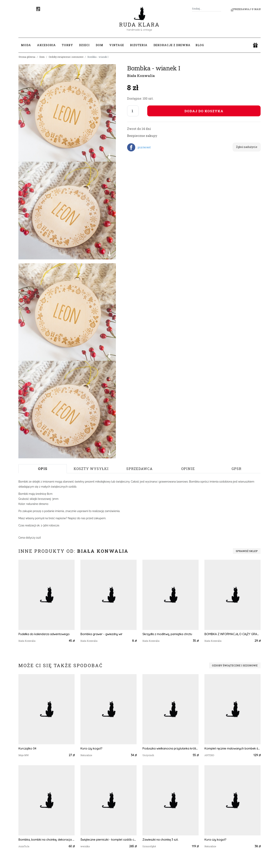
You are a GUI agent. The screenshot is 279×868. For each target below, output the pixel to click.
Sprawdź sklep (247, 551)
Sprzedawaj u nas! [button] (246, 9)
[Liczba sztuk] (133, 111)
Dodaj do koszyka (204, 111)
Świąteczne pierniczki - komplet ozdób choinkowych (108, 840)
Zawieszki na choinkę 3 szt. (160, 840)
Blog (200, 45)
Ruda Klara (139, 21)
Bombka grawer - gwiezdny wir (101, 634)
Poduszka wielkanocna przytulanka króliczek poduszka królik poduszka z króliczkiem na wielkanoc (170, 748)
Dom (42, 57)
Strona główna (27, 57)
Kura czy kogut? (91, 748)
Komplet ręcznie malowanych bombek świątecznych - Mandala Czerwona (232, 748)
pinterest (144, 147)
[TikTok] (38, 9)
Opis (43, 469)
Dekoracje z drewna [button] (172, 45)
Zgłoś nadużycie (247, 147)
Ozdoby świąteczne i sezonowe (66, 57)
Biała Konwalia (141, 76)
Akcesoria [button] (46, 45)
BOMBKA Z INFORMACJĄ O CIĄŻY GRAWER (232, 634)
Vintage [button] (117, 45)
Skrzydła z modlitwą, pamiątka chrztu (167, 634)
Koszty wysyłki (91, 469)
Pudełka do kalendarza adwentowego (44, 634)
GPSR (236, 469)
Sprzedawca (139, 469)
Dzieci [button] (84, 45)
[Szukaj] (220, 9)
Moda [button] (26, 45)
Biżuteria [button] (139, 45)
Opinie (188, 469)
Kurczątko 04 (27, 748)
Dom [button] (99, 45)
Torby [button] (67, 45)
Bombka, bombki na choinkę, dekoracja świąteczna (46, 840)
